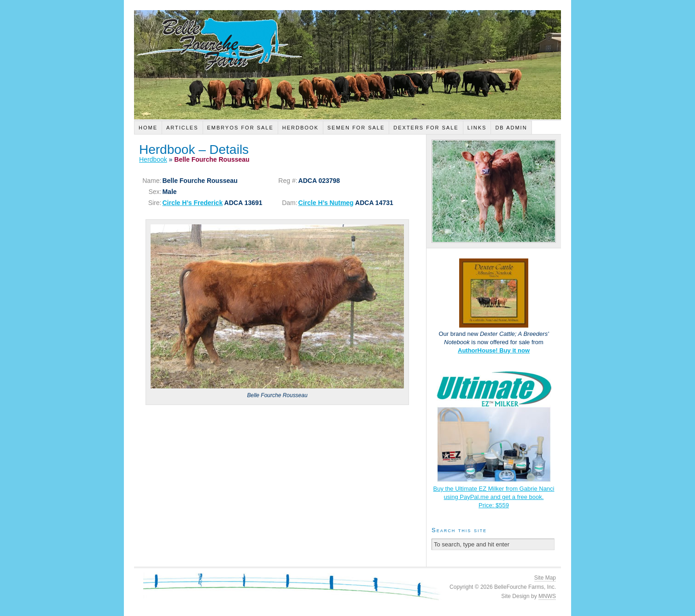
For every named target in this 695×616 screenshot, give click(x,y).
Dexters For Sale (426, 128)
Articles (182, 128)
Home (148, 128)
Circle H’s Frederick (192, 203)
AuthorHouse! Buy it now (494, 350)
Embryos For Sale (240, 128)
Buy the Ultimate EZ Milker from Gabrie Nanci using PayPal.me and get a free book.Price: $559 (494, 497)
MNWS (547, 596)
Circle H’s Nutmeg (326, 203)
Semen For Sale (356, 128)
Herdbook (301, 128)
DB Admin (511, 128)
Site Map (545, 578)
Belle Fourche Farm (347, 65)
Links (477, 128)
